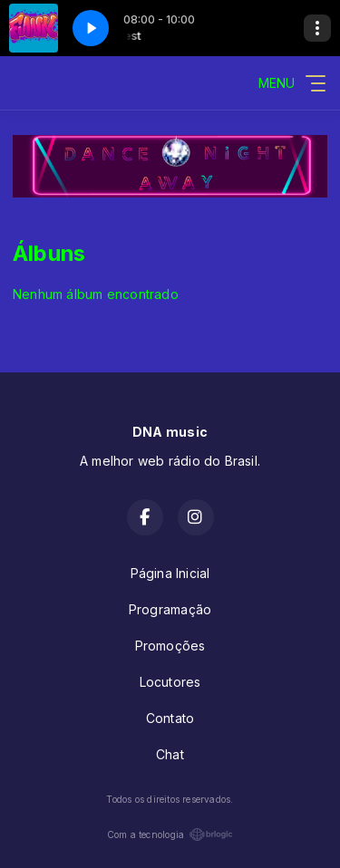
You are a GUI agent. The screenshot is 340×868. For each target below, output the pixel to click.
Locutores (170, 682)
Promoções (170, 646)
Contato (170, 718)
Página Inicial (170, 573)
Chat (170, 754)
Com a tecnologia (170, 834)
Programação (170, 609)
